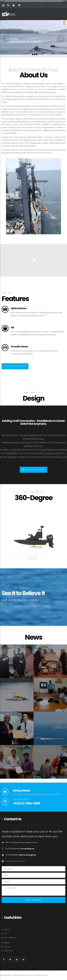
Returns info (8, 951)
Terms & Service (10, 938)
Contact (7, 947)
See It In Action (33, 470)
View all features (15, 366)
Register (7, 943)
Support (7, 929)
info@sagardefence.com (15, 861)
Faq (5, 933)
